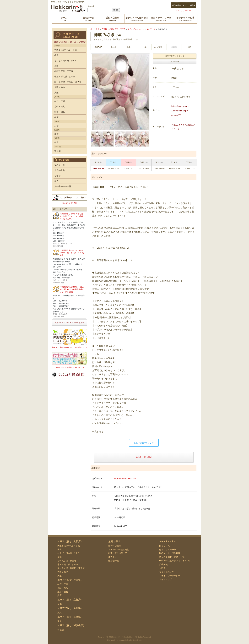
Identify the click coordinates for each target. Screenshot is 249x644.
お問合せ (163, 568)
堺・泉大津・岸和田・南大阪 (68, 82)
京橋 (56, 66)
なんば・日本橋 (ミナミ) (66, 61)
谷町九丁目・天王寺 (64, 71)
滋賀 (56, 134)
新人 (56, 181)
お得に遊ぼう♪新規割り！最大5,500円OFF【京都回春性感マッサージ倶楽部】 (72, 289)
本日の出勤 (60, 170)
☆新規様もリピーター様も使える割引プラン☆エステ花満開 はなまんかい (71, 216)
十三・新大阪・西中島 (65, 77)
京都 (56, 126)
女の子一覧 (60, 165)
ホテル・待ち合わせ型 (119, 549)
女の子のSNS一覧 (63, 186)
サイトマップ (166, 579)
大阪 (56, 93)
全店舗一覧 (114, 561)
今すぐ (57, 176)
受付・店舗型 (115, 546)
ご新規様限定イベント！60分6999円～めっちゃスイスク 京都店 (72, 253)
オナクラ (113, 557)
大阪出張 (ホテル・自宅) (66, 50)
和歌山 (57, 151)
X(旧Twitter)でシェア (144, 443)
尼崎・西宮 (60, 106)
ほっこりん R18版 (168, 549)
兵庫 (56, 117)
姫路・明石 (60, 112)
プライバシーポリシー (170, 576)
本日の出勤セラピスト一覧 (172, 557)
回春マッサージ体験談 (170, 553)
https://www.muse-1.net (125, 478)
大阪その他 (60, 87)
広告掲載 (163, 565)
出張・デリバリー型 (118, 553)
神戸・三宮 (60, 101)
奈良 (56, 142)
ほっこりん (165, 546)
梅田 (56, 55)
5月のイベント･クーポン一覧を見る (69, 322)
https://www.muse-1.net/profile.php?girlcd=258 (180, 111)
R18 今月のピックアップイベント (175, 561)
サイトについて (167, 572)
